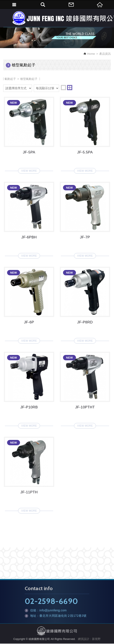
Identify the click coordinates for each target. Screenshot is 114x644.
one (63, 88)
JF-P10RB (29, 389)
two (70, 88)
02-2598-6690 (51, 602)
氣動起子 (10, 79)
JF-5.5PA (85, 134)
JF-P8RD (85, 304)
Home (91, 54)
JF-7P (85, 219)
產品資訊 (105, 54)
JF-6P (29, 304)
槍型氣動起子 (29, 79)
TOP (57, 638)
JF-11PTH (29, 474)
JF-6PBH (29, 219)
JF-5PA (29, 134)
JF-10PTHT (85, 389)
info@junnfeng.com (53, 611)
